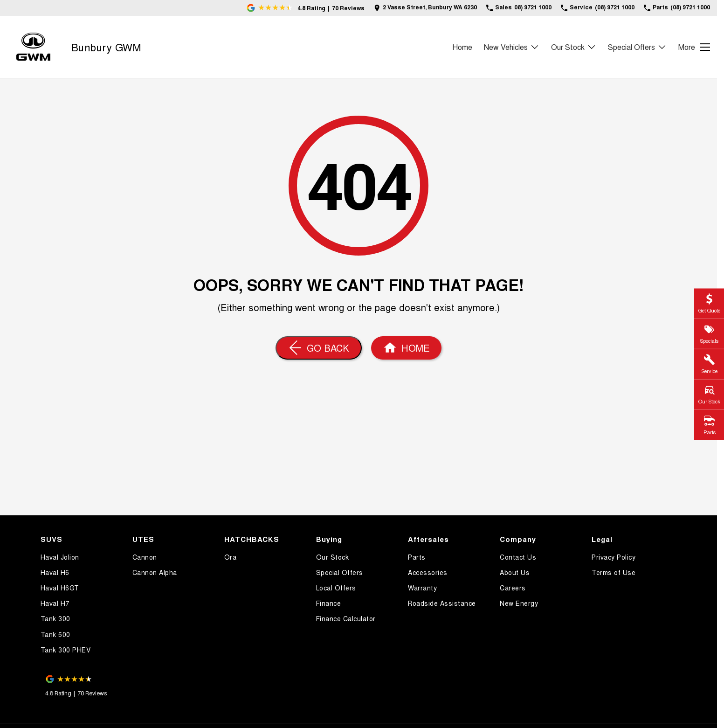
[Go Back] (319, 348)
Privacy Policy (614, 557)
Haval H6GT (60, 588)
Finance (329, 603)
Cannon (145, 557)
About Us (515, 572)
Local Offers (336, 588)
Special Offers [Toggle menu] (637, 47)
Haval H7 (55, 603)
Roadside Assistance (442, 603)
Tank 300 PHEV (66, 650)
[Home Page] (33, 47)
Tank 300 (55, 618)
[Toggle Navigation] (694, 47)
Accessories (428, 572)
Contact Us (518, 557)
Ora (231, 557)
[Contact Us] (425, 8)
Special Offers (340, 572)
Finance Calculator (346, 618)
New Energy (519, 603)
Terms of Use (614, 572)
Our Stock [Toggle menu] (574, 47)
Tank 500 (55, 634)
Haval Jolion (60, 557)
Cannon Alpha (155, 572)
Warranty (422, 588)
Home (462, 47)
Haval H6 (55, 572)
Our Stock (333, 557)
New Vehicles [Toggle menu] (512, 47)
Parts (417, 557)
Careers (513, 588)
